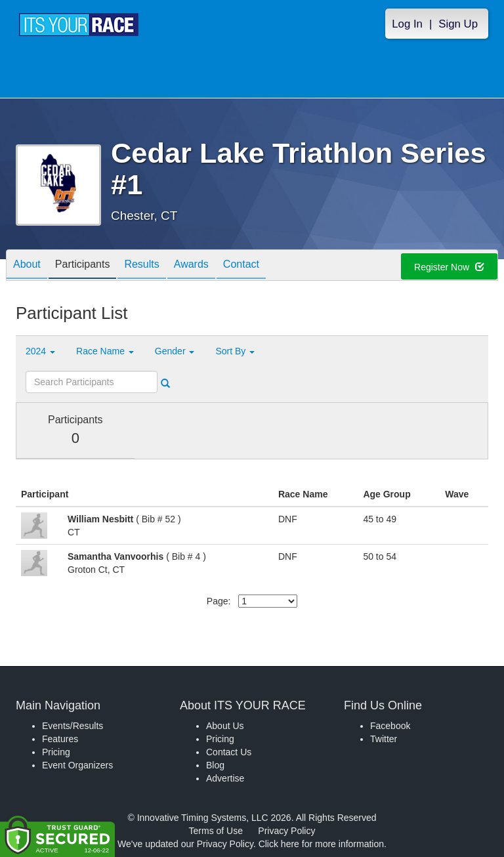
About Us (225, 726)
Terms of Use (216, 831)
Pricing (56, 752)
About (27, 266)
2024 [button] (40, 351)
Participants (83, 266)
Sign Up (458, 24)
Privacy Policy (286, 831)
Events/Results (73, 726)
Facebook (390, 726)
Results (141, 266)
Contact (241, 266)
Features (60, 739)
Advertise (225, 778)
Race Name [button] (105, 351)
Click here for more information (321, 844)
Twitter (384, 739)
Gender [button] (175, 351)
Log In (407, 24)
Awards (191, 266)
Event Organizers (77, 765)
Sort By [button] (235, 351)
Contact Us (229, 752)
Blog (215, 765)
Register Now (449, 267)
